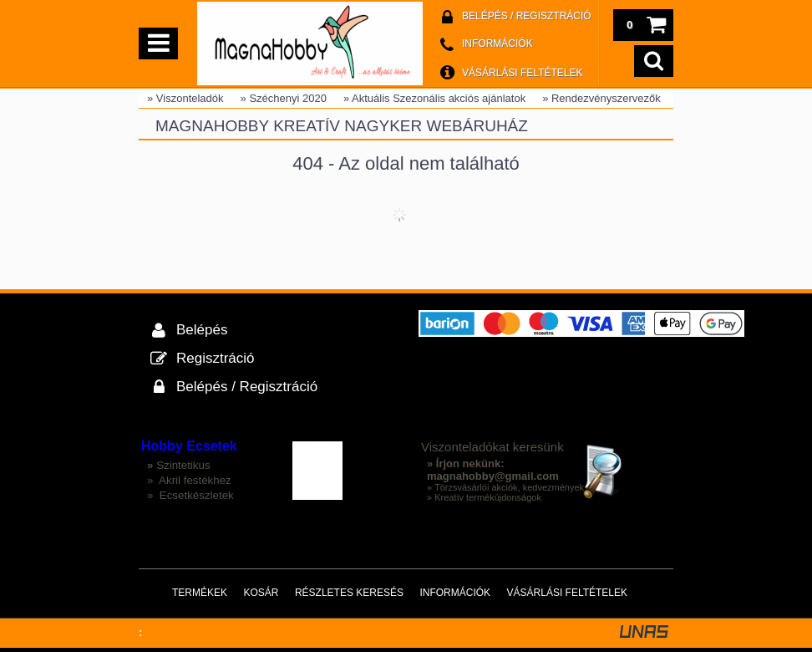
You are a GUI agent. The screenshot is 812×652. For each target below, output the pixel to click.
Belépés (202, 330)
